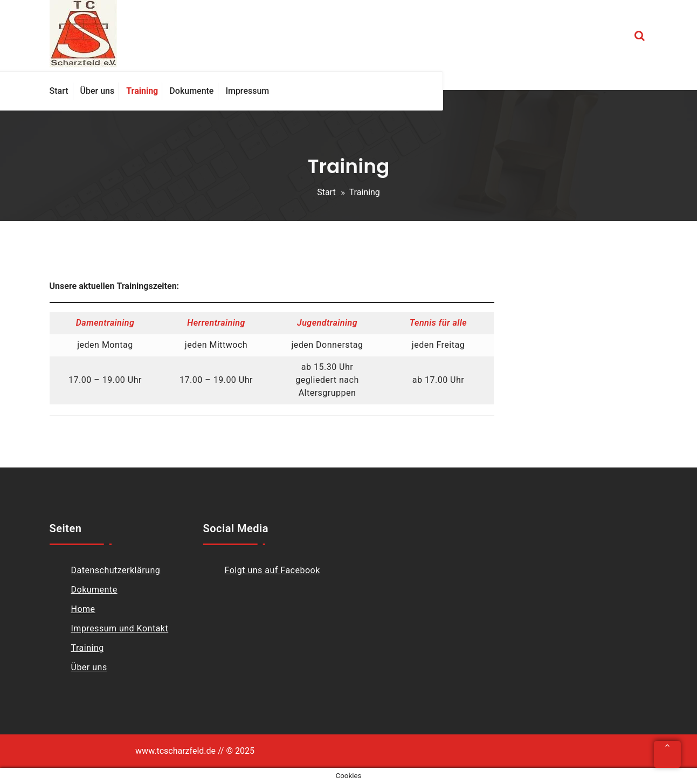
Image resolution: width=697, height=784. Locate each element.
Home (83, 609)
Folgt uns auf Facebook (272, 570)
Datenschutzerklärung (116, 570)
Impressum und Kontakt (120, 628)
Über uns (89, 667)
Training (88, 648)
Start (326, 192)
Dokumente (94, 590)
